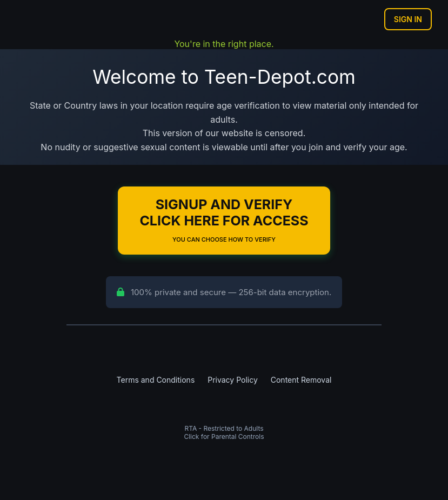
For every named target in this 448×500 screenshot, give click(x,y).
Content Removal (301, 380)
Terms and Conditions (156, 380)
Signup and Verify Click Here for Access (224, 220)
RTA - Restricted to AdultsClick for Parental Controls (224, 432)
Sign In (408, 19)
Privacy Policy (233, 380)
